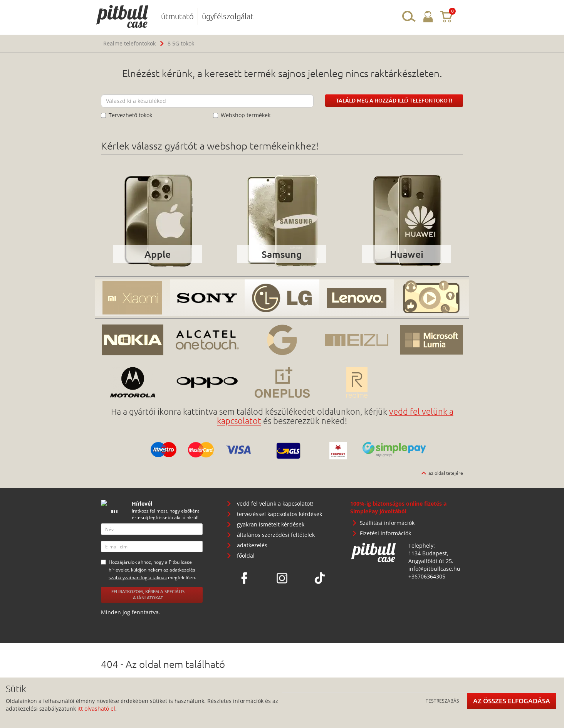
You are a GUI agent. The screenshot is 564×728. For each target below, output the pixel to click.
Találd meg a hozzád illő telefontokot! (394, 100)
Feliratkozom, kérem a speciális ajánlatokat (148, 595)
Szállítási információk (387, 523)
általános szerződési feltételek (276, 535)
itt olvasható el (96, 709)
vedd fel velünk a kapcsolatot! (275, 504)
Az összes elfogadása (512, 701)
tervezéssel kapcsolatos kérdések (279, 514)
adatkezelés (252, 545)
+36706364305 (427, 576)
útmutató (177, 16)
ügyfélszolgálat (228, 16)
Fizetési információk (385, 533)
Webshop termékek (242, 115)
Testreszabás (442, 701)
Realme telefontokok (129, 43)
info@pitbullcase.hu (434, 569)
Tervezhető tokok (127, 115)
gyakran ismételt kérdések (271, 524)
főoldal (246, 556)
